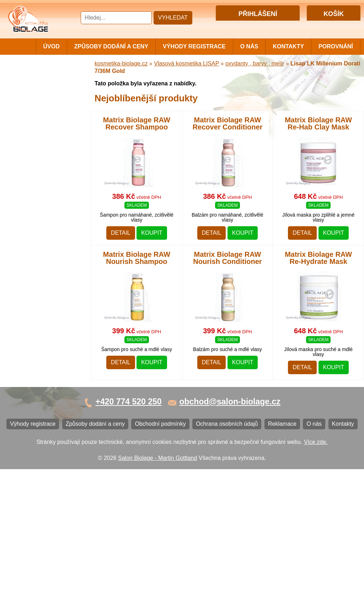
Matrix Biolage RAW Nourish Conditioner (227, 258)
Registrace (272, 26)
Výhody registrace (194, 46)
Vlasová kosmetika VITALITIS (34, 269)
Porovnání (336, 46)
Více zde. (316, 566)
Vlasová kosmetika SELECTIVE (34, 287)
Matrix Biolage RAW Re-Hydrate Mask (318, 258)
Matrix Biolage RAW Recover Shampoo (137, 123)
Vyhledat (173, 18)
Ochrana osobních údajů (42, 417)
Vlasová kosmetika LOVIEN (46, 254)
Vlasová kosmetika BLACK (44, 330)
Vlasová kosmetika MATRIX (46, 90)
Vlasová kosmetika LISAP (43, 146)
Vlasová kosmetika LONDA (45, 225)
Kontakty (288, 46)
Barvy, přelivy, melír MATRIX (47, 119)
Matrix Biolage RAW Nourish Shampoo (137, 258)
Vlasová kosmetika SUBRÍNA (34, 164)
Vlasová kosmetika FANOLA (46, 196)
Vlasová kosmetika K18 (40, 301)
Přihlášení (243, 26)
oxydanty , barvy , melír (255, 63)
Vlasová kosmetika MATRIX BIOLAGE (46, 104)
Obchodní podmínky (36, 405)
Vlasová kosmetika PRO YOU (41, 240)
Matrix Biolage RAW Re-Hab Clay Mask (318, 123)
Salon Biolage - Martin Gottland (157, 582)
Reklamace (25, 428)
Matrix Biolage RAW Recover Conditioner (228, 123)
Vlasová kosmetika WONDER (34, 182)
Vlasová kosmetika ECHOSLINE (34, 211)
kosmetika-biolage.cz (121, 63)
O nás (249, 46)
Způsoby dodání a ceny (111, 46)
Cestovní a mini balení (39, 78)
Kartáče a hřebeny (34, 354)
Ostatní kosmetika (33, 342)
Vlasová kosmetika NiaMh (43, 131)
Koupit (152, 233)
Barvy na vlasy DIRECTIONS (29, 316)
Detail (121, 233)
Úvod (52, 46)
